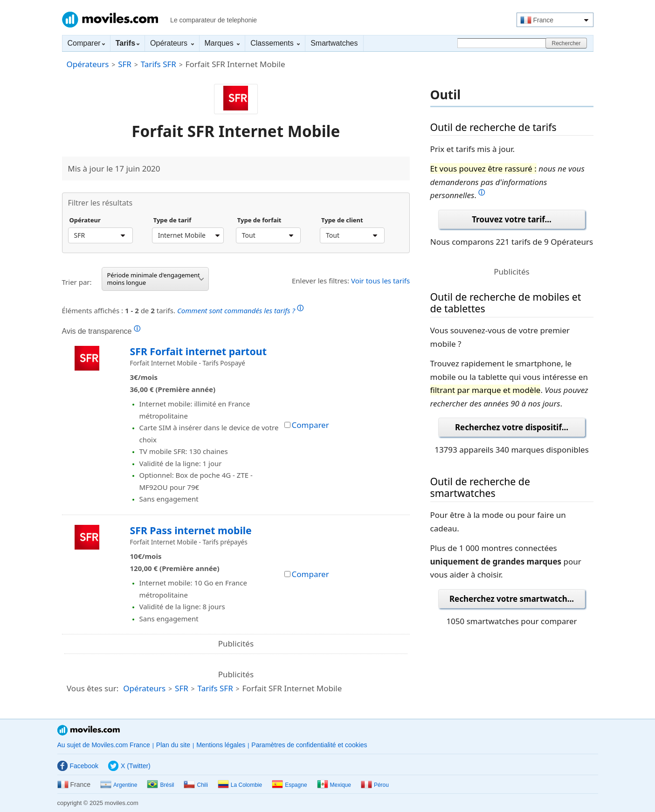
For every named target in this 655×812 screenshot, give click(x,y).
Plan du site (173, 745)
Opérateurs (172, 43)
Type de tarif (172, 220)
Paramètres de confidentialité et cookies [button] (309, 745)
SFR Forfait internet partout (198, 351)
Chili (196, 785)
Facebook (78, 766)
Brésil (160, 785)
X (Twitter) (129, 766)
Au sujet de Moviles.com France (104, 745)
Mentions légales (221, 745)
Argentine (119, 785)
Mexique (334, 785)
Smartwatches (334, 43)
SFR (125, 64)
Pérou (375, 785)
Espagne (289, 785)
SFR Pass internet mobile (191, 530)
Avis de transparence (101, 331)
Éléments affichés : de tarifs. (183, 309)
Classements (275, 43)
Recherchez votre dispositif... (512, 427)
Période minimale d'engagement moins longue (155, 279)
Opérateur (85, 220)
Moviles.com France (110, 20)
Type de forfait (259, 220)
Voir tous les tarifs (380, 281)
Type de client (342, 220)
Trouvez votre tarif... (512, 219)
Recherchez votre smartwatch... (512, 599)
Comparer (86, 43)
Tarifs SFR (159, 64)
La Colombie (240, 785)
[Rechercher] (503, 43)
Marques (222, 43)
